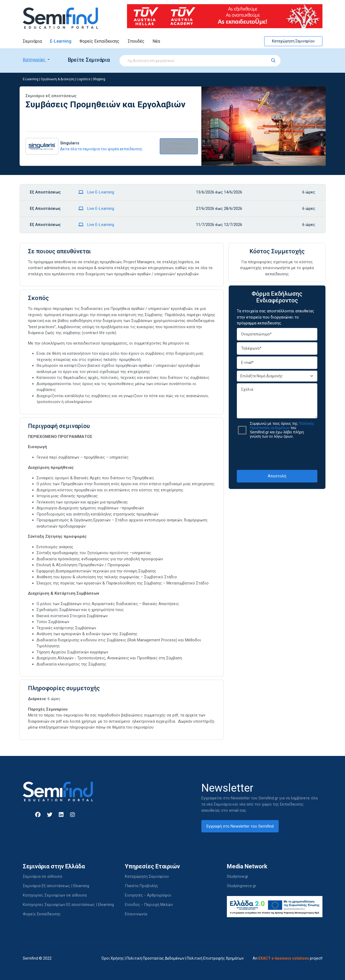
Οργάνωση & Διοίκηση (58, 79)
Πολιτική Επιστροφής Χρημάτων (215, 958)
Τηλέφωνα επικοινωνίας (179, 146)
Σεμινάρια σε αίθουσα (42, 876)
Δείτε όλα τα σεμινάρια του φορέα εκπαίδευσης (101, 149)
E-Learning (61, 41)
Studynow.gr (238, 876)
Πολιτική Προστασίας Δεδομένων (155, 958)
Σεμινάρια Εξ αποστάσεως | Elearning (56, 886)
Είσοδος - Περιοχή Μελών (149, 905)
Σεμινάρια (32, 41)
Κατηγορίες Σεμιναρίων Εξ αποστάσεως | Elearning (68, 905)
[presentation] (278, 454)
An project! (288, 958)
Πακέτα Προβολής (141, 886)
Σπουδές (136, 41)
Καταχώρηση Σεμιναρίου (293, 41)
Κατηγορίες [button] (35, 60)
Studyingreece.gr (241, 886)
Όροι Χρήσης (113, 958)
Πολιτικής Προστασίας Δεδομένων (282, 426)
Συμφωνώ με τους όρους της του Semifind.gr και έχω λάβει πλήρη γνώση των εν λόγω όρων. (282, 430)
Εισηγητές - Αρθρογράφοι (148, 895)
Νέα (156, 41)
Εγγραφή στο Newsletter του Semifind (240, 826)
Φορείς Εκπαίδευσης (99, 41)
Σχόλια (277, 401)
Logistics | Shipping (91, 79)
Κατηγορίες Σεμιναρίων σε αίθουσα (55, 895)
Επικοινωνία (136, 914)
